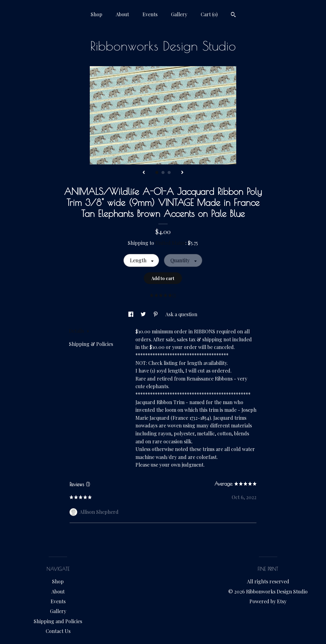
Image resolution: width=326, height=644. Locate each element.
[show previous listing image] (144, 173)
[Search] (233, 15)
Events (150, 14)
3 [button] (169, 172)
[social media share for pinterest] (156, 314)
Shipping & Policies (91, 344)
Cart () (209, 14)
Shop (97, 14)
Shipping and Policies (58, 621)
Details (79, 331)
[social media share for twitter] (144, 314)
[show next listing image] (182, 173)
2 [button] (163, 172)
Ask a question (181, 314)
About (122, 14)
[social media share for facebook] (131, 314)
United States (170, 243)
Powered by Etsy (268, 601)
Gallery (179, 14)
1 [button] (157, 172)
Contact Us (58, 631)
